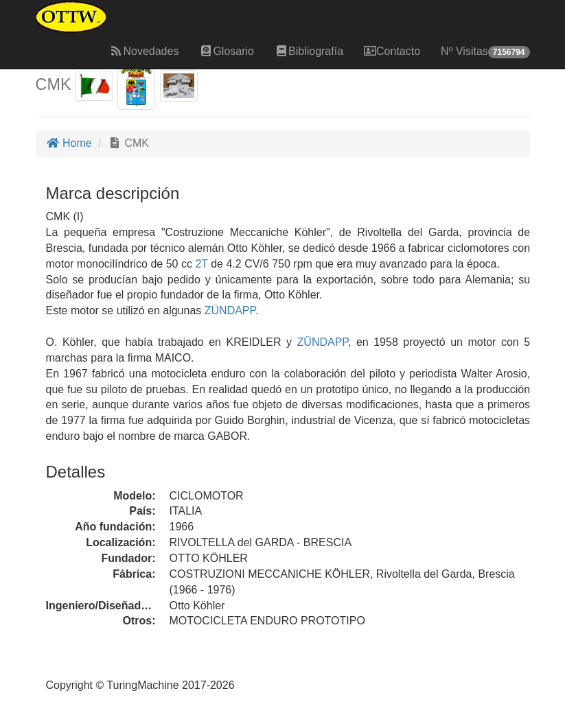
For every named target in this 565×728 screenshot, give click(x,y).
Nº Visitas (485, 52)
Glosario (227, 51)
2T (201, 264)
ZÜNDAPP (228, 310)
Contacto (392, 51)
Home (69, 143)
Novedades (144, 51)
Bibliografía (309, 51)
